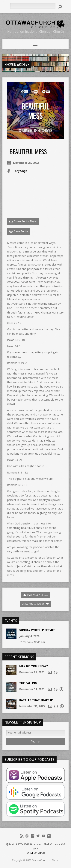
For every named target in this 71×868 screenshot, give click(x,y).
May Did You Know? (34, 666)
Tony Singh (20, 171)
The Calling (28, 683)
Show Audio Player (23, 221)
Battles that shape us (36, 700)
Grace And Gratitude (35, 604)
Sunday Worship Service (37, 630)
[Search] (33, 6)
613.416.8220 (37, 853)
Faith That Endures (36, 595)
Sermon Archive (17, 64)
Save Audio (19, 231)
